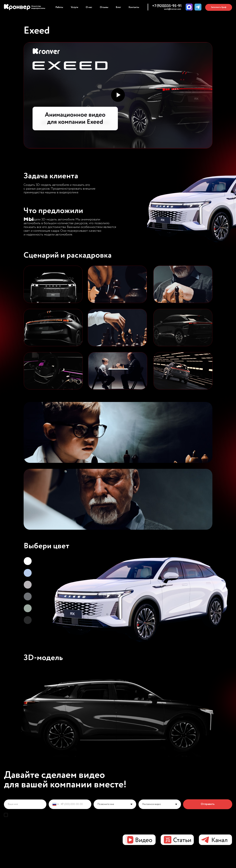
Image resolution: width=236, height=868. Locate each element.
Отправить (208, 804)
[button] (219, 7)
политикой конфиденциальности (84, 815)
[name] (25, 804)
